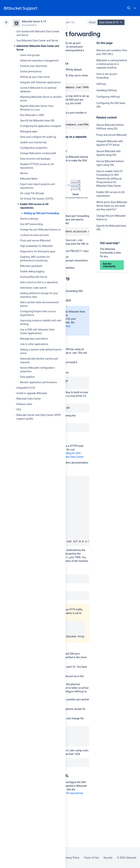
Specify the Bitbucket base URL (37, 121)
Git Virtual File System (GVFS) (37, 199)
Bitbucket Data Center (29, 399)
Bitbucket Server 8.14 (34, 21)
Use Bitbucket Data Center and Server (37, 41)
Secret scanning (29, 219)
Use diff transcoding (31, 224)
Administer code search (33, 288)
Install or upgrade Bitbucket (32, 393)
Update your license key (33, 142)
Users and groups (30, 55)
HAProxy (101, 84)
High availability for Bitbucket (36, 246)
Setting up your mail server (35, 77)
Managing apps (29, 131)
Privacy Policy (72, 858)
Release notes (24, 404)
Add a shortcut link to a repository (39, 282)
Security (108, 858)
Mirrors (24, 173)
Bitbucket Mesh (29, 179)
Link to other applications (34, 344)
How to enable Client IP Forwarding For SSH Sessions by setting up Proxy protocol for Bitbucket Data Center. (109, 179)
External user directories (34, 66)
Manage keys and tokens (34, 339)
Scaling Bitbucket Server (34, 277)
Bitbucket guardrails (31, 266)
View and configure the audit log (38, 137)
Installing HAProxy (107, 90)
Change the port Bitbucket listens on (40, 230)
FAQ (19, 410)
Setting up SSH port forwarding (41, 213)
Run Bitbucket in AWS (32, 115)
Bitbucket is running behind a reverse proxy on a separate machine (112, 64)
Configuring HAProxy (108, 97)
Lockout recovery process (34, 235)
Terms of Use (91, 858)
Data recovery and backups (35, 159)
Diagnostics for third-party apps (38, 251)
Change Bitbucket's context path (38, 153)
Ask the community (109, 265)
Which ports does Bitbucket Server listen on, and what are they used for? (112, 206)
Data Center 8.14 (111, 22)
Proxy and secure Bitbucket (35, 240)
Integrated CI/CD (26, 388)
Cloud (92, 22)
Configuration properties (34, 148)
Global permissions (31, 71)
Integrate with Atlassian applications (40, 82)
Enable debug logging (32, 271)
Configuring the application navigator (41, 126)
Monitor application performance (38, 382)
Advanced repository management (39, 61)
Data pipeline (27, 377)
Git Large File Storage (32, 193)
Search (129, 8)
